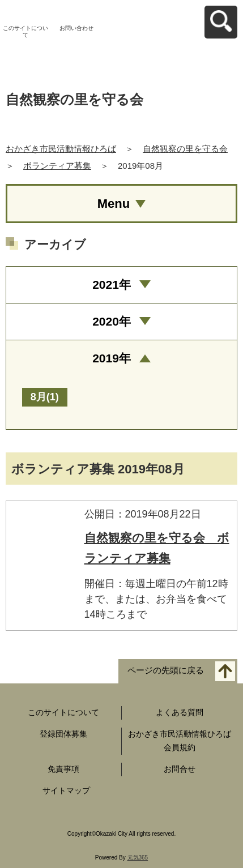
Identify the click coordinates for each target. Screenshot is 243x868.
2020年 (112, 321)
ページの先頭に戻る (166, 671)
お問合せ (180, 769)
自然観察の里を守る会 (185, 149)
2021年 (112, 285)
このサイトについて (25, 31)
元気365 (138, 858)
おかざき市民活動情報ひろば (61, 149)
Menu (114, 204)
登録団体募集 (63, 734)
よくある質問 (180, 712)
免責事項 (63, 769)
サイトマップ (66, 790)
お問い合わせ (76, 28)
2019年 (112, 358)
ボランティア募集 (57, 166)
